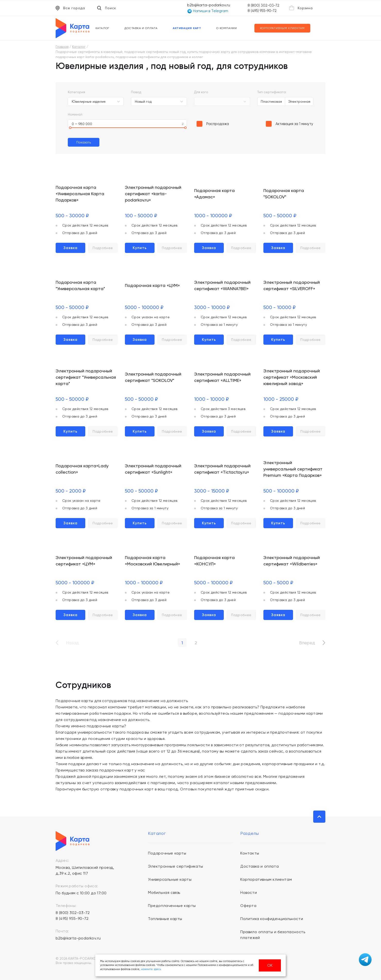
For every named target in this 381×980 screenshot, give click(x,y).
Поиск (107, 8)
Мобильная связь (164, 892)
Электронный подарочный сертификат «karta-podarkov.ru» (153, 194)
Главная (62, 47)
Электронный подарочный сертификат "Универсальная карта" (86, 377)
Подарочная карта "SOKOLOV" (284, 194)
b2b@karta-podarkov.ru (209, 5)
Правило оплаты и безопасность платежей (273, 935)
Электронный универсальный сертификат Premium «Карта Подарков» (293, 469)
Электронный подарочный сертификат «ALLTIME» (222, 377)
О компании (227, 28)
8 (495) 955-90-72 (262, 11)
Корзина (301, 8)
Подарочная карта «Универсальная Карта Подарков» (80, 194)
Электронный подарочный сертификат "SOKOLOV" (153, 377)
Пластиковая (271, 101)
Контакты (250, 853)
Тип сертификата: (272, 92)
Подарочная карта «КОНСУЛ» (214, 561)
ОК (270, 965)
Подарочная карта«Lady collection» (82, 469)
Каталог (103, 28)
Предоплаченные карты (172, 906)
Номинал (75, 114)
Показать (84, 142)
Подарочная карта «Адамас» (214, 194)
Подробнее (103, 248)
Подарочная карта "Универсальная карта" (80, 285)
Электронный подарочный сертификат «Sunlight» (153, 469)
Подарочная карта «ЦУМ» (152, 285)
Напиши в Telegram (208, 11)
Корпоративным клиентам (282, 28)
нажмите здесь (151, 969)
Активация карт (187, 28)
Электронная (299, 101)
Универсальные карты (170, 879)
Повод (136, 92)
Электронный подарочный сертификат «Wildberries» (292, 561)
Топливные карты (165, 919)
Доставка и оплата (141, 28)
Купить (140, 248)
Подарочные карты (167, 853)
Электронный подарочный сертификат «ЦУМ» (84, 561)
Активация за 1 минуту (294, 124)
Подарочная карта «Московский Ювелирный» (152, 561)
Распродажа (218, 124)
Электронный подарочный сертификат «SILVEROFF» (292, 285)
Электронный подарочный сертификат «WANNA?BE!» (222, 285)
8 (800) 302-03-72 (264, 5)
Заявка (70, 248)
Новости (249, 892)
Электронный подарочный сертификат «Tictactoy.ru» (222, 469)
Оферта (248, 906)
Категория (76, 92)
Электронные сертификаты (176, 866)
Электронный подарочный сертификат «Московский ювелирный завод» (292, 377)
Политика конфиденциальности (272, 919)
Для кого (201, 92)
